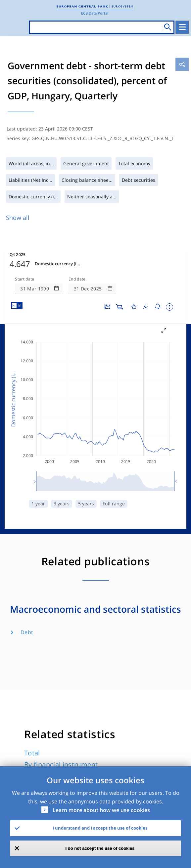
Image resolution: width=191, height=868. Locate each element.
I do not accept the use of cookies (100, 848)
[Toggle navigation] (183, 27)
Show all (18, 218)
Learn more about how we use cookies (101, 810)
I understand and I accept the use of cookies (100, 828)
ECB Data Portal (95, 13)
